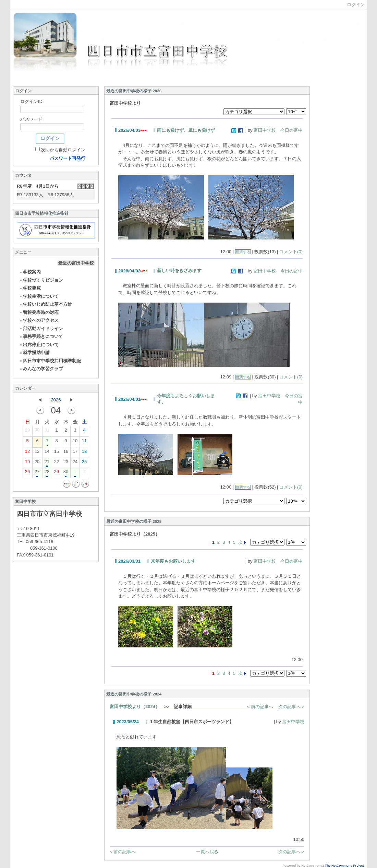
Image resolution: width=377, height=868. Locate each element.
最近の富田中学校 (76, 263)
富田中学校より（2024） (135, 707)
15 (57, 453)
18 (84, 453)
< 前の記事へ (260, 707)
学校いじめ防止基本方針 (46, 304)
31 (47, 432)
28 (47, 473)
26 (27, 473)
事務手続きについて (41, 336)
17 (75, 453)
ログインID (31, 101)
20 (37, 463)
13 (37, 453)
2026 (56, 400)
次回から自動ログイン (63, 150)
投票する (243, 252)
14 (47, 453)
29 (27, 432)
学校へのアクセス (39, 320)
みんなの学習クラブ (41, 369)
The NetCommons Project (344, 866)
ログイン (356, 5)
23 (66, 463)
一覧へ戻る (207, 852)
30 (37, 431)
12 (27, 453)
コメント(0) (291, 252)
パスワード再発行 (68, 158)
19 (27, 463)
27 (37, 473)
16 (66, 453)
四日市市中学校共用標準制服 (50, 361)
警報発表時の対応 (39, 312)
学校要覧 (30, 288)
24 (75, 463)
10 (75, 442)
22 (57, 463)
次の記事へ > (291, 707)
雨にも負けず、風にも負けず (186, 130)
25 (84, 463)
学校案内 (30, 272)
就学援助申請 (34, 353)
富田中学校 (293, 722)
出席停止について (39, 345)
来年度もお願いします (173, 561)
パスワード (31, 119)
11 (84, 442)
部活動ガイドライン (41, 329)
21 (47, 463)
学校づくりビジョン (41, 280)
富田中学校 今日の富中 (278, 130)
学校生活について (39, 296)
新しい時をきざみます (179, 271)
